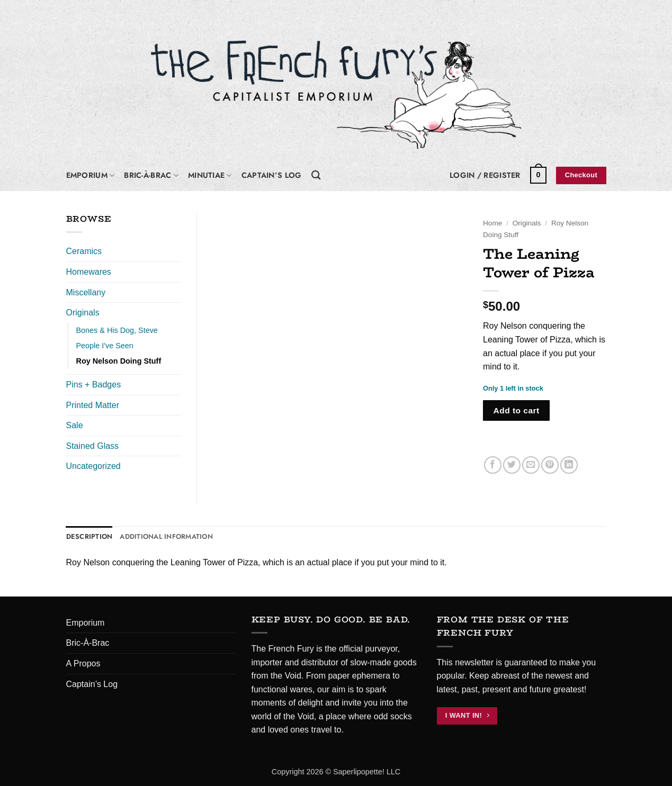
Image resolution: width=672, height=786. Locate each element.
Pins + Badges (94, 385)
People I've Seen (105, 346)
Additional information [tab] (166, 536)
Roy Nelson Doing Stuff (119, 361)
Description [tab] (89, 536)
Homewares (89, 272)
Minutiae (210, 175)
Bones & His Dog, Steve (117, 330)
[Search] (316, 175)
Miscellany (86, 292)
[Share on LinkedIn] (569, 465)
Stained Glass (93, 446)
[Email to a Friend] (531, 465)
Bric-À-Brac (151, 175)
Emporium (91, 175)
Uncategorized (93, 466)
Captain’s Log (272, 175)
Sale (75, 425)
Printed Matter (93, 405)
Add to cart (517, 410)
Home (492, 223)
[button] (485, 175)
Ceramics (84, 251)
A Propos (83, 663)
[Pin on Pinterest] (550, 465)
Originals (527, 223)
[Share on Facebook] (493, 465)
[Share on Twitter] (512, 465)
